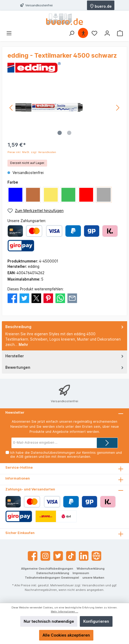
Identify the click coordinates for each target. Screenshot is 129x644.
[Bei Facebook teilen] (12, 298)
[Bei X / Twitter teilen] (36, 298)
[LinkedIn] (84, 556)
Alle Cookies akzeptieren (66, 635)
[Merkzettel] (94, 33)
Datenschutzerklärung (53, 573)
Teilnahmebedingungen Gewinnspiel (52, 578)
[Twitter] (58, 556)
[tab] (64, 336)
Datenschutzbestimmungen (53, 453)
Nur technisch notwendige (49, 621)
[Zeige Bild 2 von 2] (69, 133)
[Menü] (9, 33)
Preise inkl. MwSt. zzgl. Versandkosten (32, 152)
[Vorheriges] (11, 108)
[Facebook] (33, 556)
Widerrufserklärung (91, 569)
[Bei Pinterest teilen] (48, 298)
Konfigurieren (96, 621)
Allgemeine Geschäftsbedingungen (47, 569)
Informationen (18, 478)
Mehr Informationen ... (64, 611)
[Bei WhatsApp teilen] (60, 298)
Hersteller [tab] (65, 356)
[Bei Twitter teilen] (24, 298)
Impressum (81, 573)
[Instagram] (45, 556)
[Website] (96, 556)
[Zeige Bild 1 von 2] (60, 133)
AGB (20, 457)
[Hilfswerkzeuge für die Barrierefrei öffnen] (83, 33)
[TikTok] (71, 556)
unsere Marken (93, 578)
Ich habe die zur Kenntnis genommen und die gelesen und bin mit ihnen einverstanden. (66, 455)
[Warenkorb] (120, 33)
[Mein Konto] (107, 33)
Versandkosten (93, 585)
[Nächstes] (118, 108)
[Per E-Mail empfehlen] (72, 298)
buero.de (101, 6)
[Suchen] (72, 33)
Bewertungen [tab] (65, 367)
